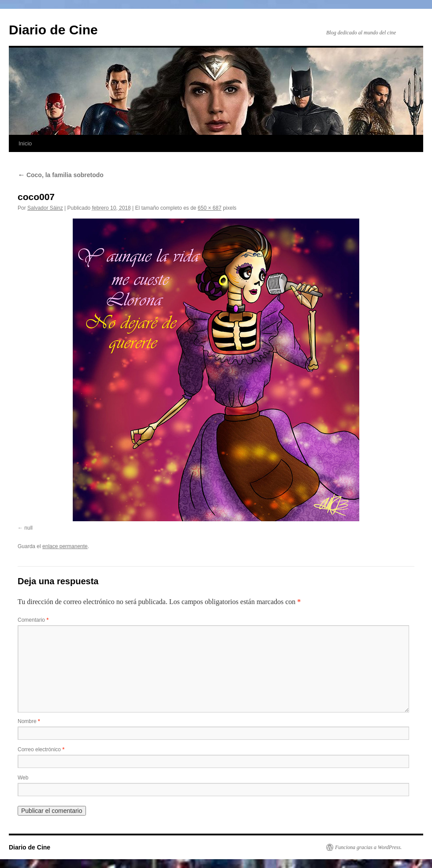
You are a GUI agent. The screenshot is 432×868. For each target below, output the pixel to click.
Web (23, 778)
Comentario (33, 620)
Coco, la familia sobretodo (61, 175)
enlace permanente (65, 546)
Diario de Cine (53, 30)
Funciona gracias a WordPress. (368, 847)
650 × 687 (210, 208)
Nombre (29, 721)
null (28, 528)
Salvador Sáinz (45, 208)
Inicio (25, 143)
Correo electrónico (41, 749)
